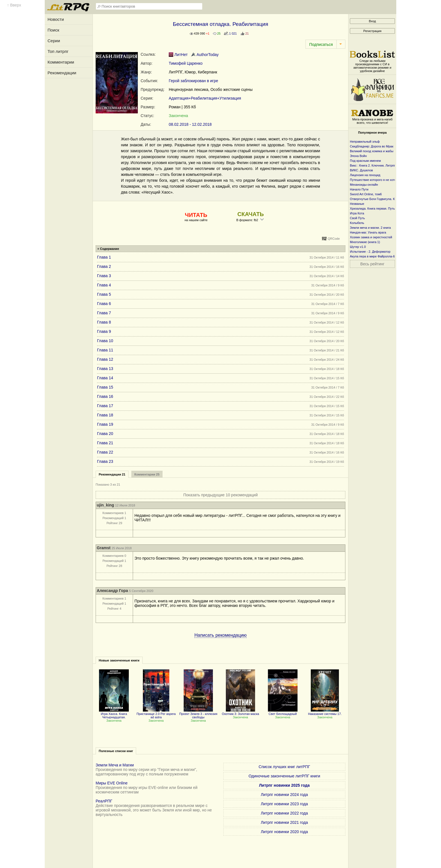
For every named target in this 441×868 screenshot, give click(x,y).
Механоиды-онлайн (364, 185)
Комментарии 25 (147, 474)
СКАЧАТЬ (251, 214)
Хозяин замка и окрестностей (371, 237)
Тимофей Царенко (186, 63)
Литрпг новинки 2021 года (284, 822)
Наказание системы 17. (325, 712)
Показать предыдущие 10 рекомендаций (221, 495)
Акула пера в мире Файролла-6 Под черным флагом (387, 256)
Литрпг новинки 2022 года (284, 813)
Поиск (53, 30)
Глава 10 (105, 341)
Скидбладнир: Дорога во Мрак (372, 146)
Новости (56, 19)
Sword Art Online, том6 (366, 194)
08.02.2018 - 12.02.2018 (190, 124)
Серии (54, 41)
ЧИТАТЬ (196, 215)
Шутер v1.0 (358, 247)
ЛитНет (178, 55)
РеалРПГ (104, 801)
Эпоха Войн (358, 156)
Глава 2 (104, 266)
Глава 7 (104, 313)
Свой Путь (357, 218)
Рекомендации (62, 73)
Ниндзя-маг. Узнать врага (368, 232)
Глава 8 (104, 322)
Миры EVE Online (112, 783)
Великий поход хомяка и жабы (372, 151)
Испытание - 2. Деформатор (370, 252)
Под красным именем (365, 161)
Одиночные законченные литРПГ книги (284, 776)
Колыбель (357, 223)
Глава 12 (105, 359)
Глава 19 (105, 424)
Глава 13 (105, 369)
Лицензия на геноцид (365, 175)
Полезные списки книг (116, 751)
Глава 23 (105, 461)
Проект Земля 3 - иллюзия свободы (198, 714)
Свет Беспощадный (283, 712)
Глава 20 (105, 434)
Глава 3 (104, 276)
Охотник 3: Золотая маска (240, 712)
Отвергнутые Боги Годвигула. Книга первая (381, 199)
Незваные (357, 204)
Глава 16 (105, 396)
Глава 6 (104, 304)
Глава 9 (104, 331)
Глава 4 (104, 285)
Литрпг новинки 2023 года (284, 804)
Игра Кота (357, 213)
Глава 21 (105, 443)
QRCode (334, 239)
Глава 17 (105, 406)
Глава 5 (104, 294)
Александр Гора (112, 591)
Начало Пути (359, 189)
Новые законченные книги (119, 660)
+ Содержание (108, 249)
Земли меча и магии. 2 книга (370, 228)
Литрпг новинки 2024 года (284, 795)
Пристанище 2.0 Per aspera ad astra (156, 714)
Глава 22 (105, 452)
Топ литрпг (58, 51)
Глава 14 (105, 378)
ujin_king (105, 505)
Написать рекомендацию (220, 635)
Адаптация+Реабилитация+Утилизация (205, 98)
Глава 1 (104, 257)
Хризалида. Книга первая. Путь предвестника (383, 208)
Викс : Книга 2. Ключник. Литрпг (373, 165)
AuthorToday (205, 55)
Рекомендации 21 (112, 474)
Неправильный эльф (365, 142)
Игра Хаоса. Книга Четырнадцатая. (114, 714)
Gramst (104, 548)
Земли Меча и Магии (115, 765)
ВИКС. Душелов (361, 170)
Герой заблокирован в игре (193, 81)
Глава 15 (105, 387)
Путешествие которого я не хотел (374, 180)
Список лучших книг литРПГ (284, 767)
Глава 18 (105, 415)
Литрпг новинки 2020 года (284, 832)
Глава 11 (105, 350)
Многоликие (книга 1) (365, 242)
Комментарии (61, 62)
